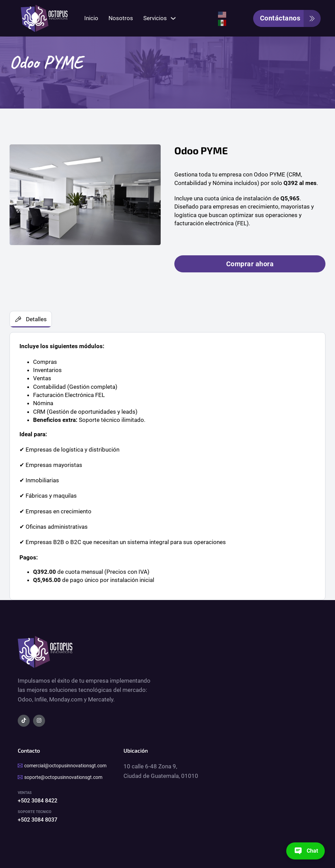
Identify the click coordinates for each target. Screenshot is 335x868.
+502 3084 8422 (38, 801)
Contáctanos (290, 18)
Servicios (155, 18)
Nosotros (121, 18)
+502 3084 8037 (38, 820)
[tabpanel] (167, 466)
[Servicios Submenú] (173, 18)
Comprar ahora (250, 264)
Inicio (91, 18)
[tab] (31, 319)
